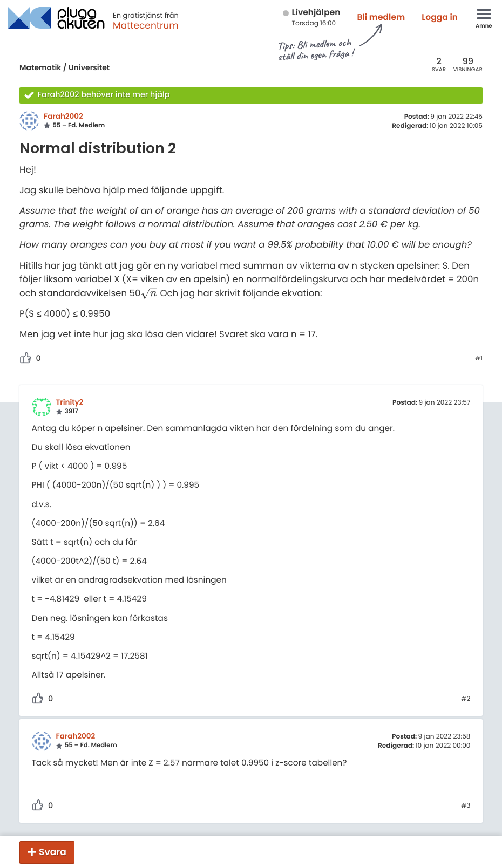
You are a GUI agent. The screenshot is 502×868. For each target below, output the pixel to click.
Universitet (89, 67)
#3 (466, 806)
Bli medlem (381, 18)
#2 (466, 699)
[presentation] (149, 293)
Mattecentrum (146, 25)
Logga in (440, 18)
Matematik (40, 67)
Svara (53, 852)
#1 (479, 359)
